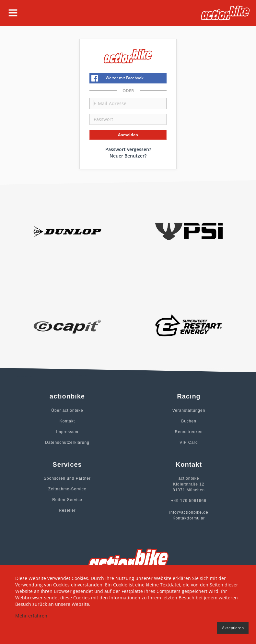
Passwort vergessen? (128, 149)
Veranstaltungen (189, 410)
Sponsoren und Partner (67, 478)
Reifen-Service (67, 500)
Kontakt (67, 421)
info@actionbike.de (189, 512)
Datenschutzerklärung (67, 442)
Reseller (67, 510)
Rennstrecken (189, 432)
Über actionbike (67, 410)
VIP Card (189, 442)
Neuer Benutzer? (128, 156)
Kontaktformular (189, 518)
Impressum (67, 432)
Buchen (189, 421)
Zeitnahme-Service (67, 489)
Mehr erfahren (31, 616)
